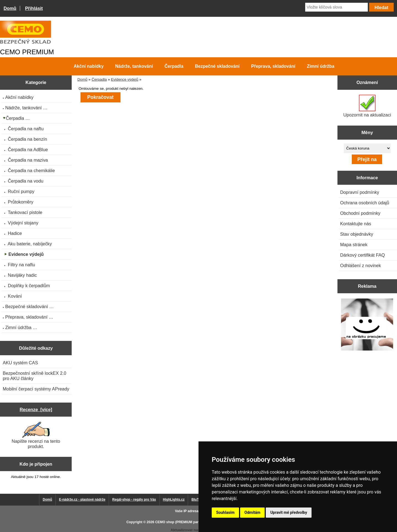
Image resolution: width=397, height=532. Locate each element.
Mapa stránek (354, 245)
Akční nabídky (88, 66)
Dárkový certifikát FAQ (363, 255)
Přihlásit (34, 8)
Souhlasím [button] (225, 512)
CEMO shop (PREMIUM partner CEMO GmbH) (192, 522)
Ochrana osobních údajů (365, 203)
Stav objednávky (357, 234)
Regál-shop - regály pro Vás (134, 500)
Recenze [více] (36, 409)
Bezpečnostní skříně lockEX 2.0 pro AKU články (34, 376)
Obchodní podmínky (360, 213)
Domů (10, 8)
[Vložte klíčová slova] (336, 7)
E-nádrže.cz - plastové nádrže (82, 500)
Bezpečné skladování (217, 66)
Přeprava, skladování (273, 66)
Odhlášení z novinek (361, 265)
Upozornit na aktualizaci (367, 106)
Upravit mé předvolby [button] (289, 512)
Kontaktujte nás (356, 224)
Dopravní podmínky (360, 192)
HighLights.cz (174, 500)
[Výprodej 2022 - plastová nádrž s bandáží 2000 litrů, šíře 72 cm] (367, 325)
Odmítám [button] (253, 512)
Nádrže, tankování (134, 66)
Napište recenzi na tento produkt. (36, 435)
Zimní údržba (321, 66)
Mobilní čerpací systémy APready (36, 389)
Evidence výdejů (124, 79)
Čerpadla (99, 79)
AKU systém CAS (20, 363)
